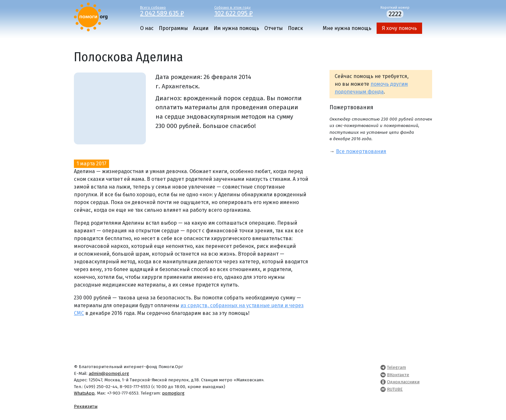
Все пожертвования (361, 151)
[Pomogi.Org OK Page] (383, 382)
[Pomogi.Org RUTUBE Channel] (383, 389)
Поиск (295, 28)
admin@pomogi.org (109, 373)
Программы (173, 28)
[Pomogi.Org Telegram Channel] (383, 367)
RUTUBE (395, 389)
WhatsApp (84, 393)
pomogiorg (173, 393)
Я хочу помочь (399, 28)
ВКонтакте (398, 375)
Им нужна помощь (236, 28)
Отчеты (273, 28)
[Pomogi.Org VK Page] (383, 375)
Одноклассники (403, 382)
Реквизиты (86, 406)
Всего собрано (172, 11)
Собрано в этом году (247, 11)
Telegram (396, 367)
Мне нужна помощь (347, 28)
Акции (201, 28)
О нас (147, 28)
